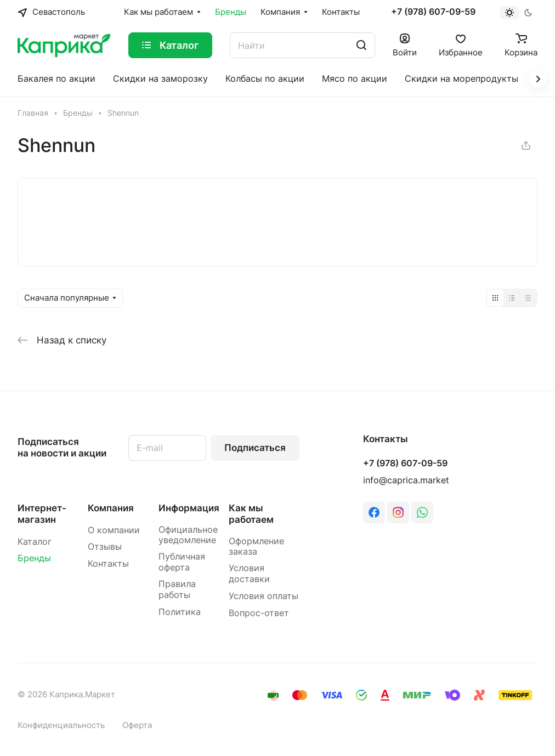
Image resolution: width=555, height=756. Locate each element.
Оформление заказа (256, 547)
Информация (189, 508)
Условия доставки (249, 574)
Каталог (35, 542)
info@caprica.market (406, 480)
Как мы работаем (251, 514)
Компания (111, 508)
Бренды (34, 558)
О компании (114, 530)
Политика (180, 612)
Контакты (108, 564)
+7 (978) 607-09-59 (433, 12)
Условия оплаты (264, 596)
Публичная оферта (182, 562)
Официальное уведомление (188, 535)
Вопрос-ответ (259, 613)
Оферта (137, 725)
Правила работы (177, 589)
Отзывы (105, 547)
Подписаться (255, 448)
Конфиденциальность (61, 725)
